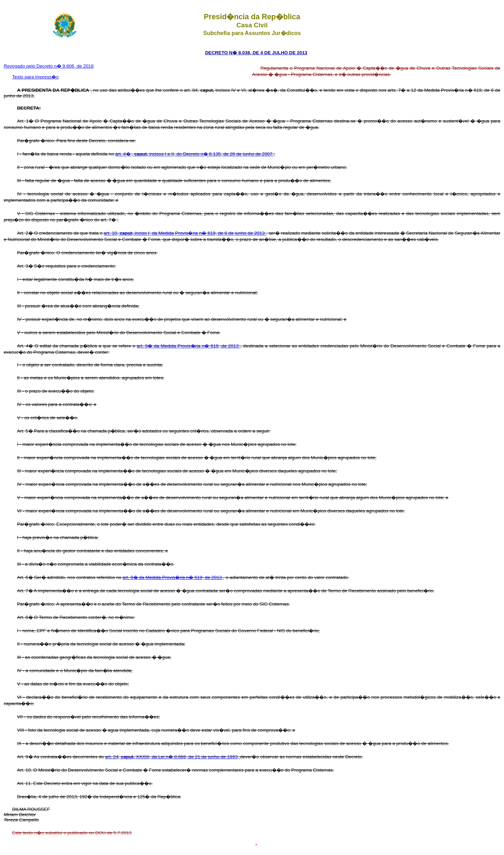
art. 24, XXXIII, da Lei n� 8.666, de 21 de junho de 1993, (173, 757)
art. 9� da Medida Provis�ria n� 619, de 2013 (188, 346)
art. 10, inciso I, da (131, 233)
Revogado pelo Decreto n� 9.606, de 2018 (49, 66)
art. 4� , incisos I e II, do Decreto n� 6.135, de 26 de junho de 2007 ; (195, 154)
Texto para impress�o (36, 77)
